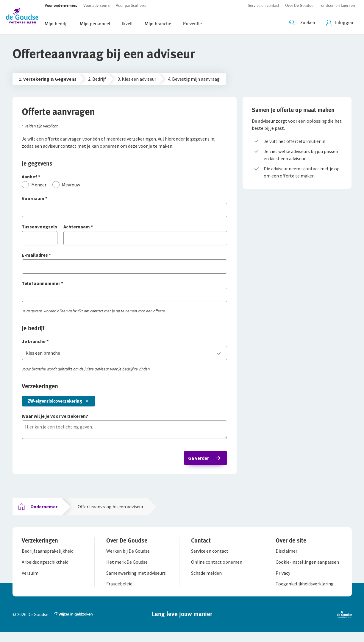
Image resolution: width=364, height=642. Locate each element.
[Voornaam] (125, 201)
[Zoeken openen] (303, 23)
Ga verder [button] (196, 460)
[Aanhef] (125, 179)
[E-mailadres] (125, 258)
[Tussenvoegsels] (42, 229)
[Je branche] (125, 344)
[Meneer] (37, 187)
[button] (25, 17)
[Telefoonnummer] (125, 286)
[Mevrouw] (69, 187)
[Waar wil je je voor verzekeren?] (125, 419)
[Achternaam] (145, 229)
